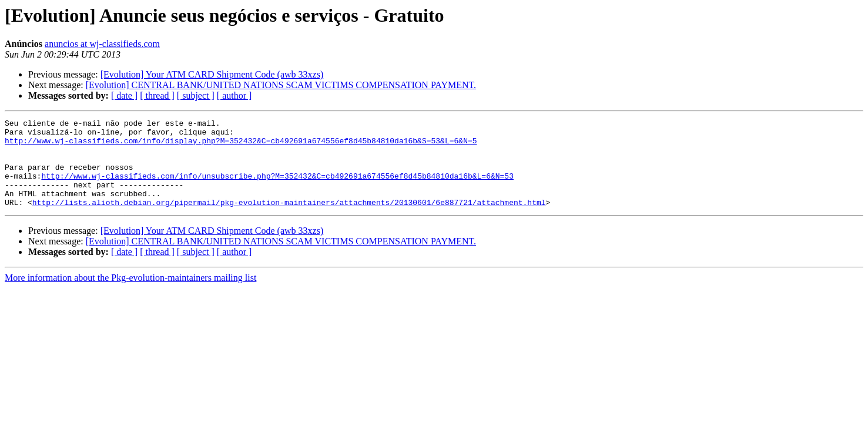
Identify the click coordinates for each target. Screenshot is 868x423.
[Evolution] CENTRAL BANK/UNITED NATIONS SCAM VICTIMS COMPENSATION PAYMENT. (281, 85)
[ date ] (124, 95)
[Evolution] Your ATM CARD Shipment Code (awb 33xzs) (212, 74)
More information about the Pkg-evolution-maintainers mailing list (130, 295)
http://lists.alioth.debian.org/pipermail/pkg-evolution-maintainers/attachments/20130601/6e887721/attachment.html (289, 220)
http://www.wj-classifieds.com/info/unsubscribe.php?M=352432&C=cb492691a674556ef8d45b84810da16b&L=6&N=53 (277, 188)
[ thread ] (157, 95)
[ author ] (234, 95)
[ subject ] (196, 95)
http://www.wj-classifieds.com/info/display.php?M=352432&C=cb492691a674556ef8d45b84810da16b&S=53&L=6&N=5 (241, 146)
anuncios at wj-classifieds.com (102, 44)
